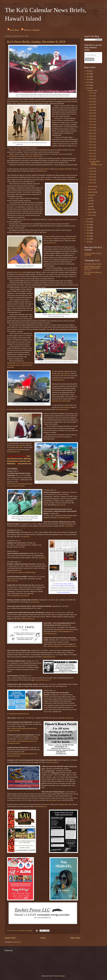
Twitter (70, 169)
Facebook (46, 169)
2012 (88, 236)
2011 (88, 239)
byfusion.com (18, 272)
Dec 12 (92, 148)
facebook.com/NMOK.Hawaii (27, 572)
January (91, 215)
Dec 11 (92, 150)
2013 (88, 233)
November (91, 186)
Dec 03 (92, 177)
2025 (88, 71)
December (91, 91)
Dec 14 (92, 142)
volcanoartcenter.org (64, 518)
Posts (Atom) (17, 942)
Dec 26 (92, 107)
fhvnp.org (62, 505)
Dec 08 (92, 159)
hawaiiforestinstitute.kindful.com (19, 714)
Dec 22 (92, 119)
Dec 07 (92, 168)
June (90, 201)
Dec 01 (92, 183)
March (90, 209)
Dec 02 (92, 180)
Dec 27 (92, 104)
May (89, 204)
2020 (88, 85)
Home (43, 938)
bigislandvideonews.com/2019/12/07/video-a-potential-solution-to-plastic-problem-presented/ (20, 365)
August (90, 195)
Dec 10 (92, 153)
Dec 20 (92, 125)
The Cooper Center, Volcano (93, 264)
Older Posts (75, 938)
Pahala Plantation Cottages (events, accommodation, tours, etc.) (92, 268)
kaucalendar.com (41, 171)
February (91, 212)
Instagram (61, 169)
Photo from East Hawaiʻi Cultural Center (33, 144)
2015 (88, 227)
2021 (88, 82)
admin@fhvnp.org (17, 596)
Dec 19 (92, 127)
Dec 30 (92, 96)
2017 (88, 222)
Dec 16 (92, 136)
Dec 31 (92, 93)
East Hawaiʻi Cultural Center (33, 156)
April (89, 207)
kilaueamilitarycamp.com (43, 680)
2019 (88, 88)
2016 (88, 225)
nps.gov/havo (69, 526)
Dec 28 (92, 102)
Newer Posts (10, 938)
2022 (88, 79)
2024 (88, 74)
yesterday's (61, 401)
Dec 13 (92, 145)
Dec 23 (92, 116)
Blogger (63, 976)
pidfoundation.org (54, 800)
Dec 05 (92, 171)
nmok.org (14, 572)
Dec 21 (92, 122)
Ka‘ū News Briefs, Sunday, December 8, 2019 (36, 42)
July (89, 198)
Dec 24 (92, 113)
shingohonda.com (14, 156)
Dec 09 (92, 156)
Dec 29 (92, 99)
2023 (88, 77)
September (91, 192)
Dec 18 (92, 130)
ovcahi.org (42, 558)
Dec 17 (92, 133)
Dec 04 (92, 174)
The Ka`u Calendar (32, 30)
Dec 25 (92, 110)
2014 (88, 230)
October (91, 189)
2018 (88, 219)
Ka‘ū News (14, 30)
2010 (88, 242)
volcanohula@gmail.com (65, 631)
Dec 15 (92, 139)
